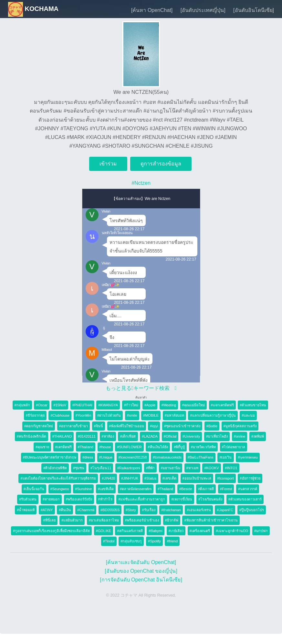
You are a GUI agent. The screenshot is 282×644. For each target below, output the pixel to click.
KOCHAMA (33, 9)
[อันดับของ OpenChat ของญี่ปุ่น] (141, 571)
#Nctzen (141, 183)
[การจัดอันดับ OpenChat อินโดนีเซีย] (141, 580)
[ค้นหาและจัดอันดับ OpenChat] (141, 562)
